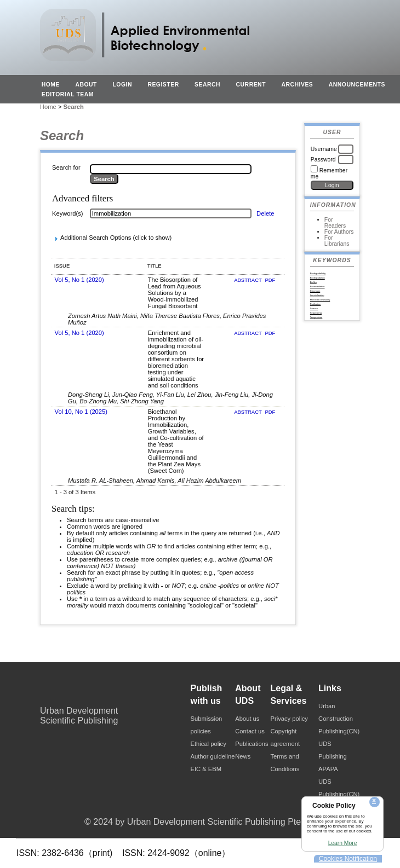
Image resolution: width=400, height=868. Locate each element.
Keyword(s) (68, 213)
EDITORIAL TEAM (68, 94)
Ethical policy (208, 744)
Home (51, 85)
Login (122, 85)
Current (251, 85)
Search (207, 85)
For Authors (339, 232)
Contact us (250, 731)
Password (323, 160)
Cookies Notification (348, 859)
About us (247, 719)
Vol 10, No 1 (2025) (81, 412)
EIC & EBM (206, 769)
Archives (297, 85)
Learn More (343, 843)
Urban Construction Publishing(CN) (339, 719)
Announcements (357, 85)
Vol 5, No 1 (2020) (79, 280)
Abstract (248, 280)
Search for (66, 167)
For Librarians (337, 241)
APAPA (328, 769)
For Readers (335, 223)
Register (163, 85)
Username (324, 149)
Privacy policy (289, 719)
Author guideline (213, 756)
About (86, 85)
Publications (252, 744)
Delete (265, 213)
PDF (270, 280)
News (243, 756)
